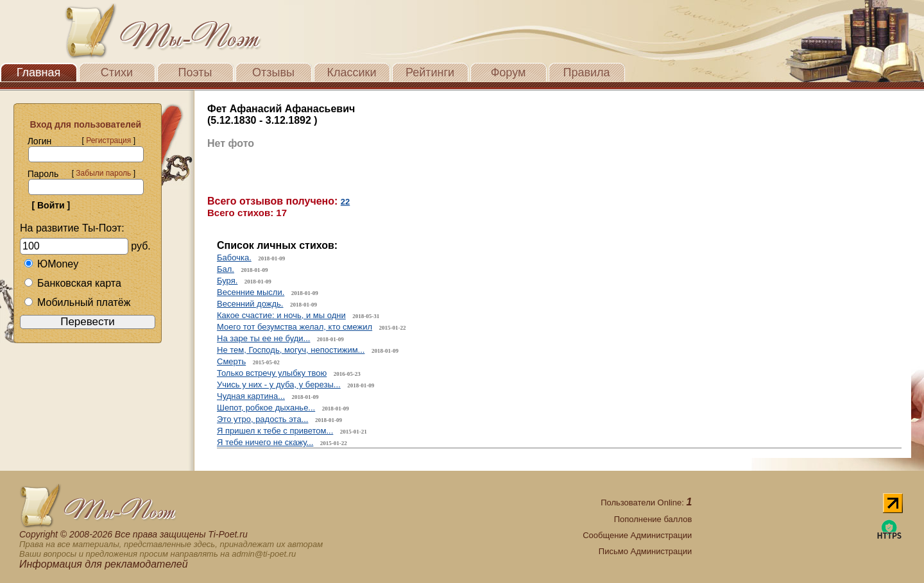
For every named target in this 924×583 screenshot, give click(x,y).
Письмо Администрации (645, 551)
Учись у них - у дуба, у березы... (279, 384)
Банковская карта (73, 283)
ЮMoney (51, 264)
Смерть (231, 361)
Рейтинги (430, 72)
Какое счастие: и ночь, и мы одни (281, 315)
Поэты (195, 72)
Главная (39, 72)
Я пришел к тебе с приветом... (275, 431)
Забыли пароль (103, 173)
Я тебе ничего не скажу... (265, 442)
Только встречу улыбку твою (272, 373)
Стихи (117, 72)
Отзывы (273, 72)
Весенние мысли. (251, 292)
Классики (352, 72)
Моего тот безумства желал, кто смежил (295, 327)
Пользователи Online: (646, 503)
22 (345, 202)
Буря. (227, 281)
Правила (586, 72)
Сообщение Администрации (637, 535)
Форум (509, 72)
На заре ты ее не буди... (263, 338)
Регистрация (108, 140)
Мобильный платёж (77, 302)
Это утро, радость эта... (262, 419)
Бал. (226, 269)
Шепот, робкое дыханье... (266, 408)
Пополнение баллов (653, 519)
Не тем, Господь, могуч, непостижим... (291, 350)
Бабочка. (234, 258)
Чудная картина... (251, 396)
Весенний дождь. (250, 304)
